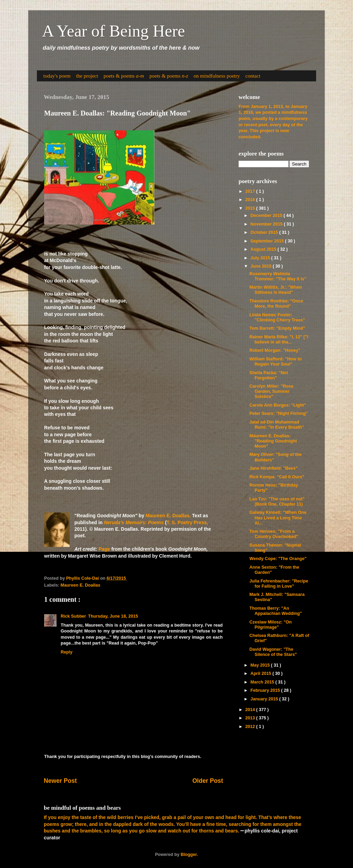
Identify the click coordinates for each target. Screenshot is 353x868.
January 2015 (265, 699)
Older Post (208, 781)
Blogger (189, 855)
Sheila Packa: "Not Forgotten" (269, 375)
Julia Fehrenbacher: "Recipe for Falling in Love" (279, 584)
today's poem (57, 76)
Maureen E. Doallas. (168, 516)
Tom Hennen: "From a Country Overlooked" (274, 534)
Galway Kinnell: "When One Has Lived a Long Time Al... (278, 518)
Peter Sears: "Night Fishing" (278, 413)
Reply (67, 652)
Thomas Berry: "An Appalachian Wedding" (275, 611)
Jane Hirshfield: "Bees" (273, 468)
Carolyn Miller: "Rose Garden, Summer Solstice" (271, 391)
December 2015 (267, 216)
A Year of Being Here (114, 31)
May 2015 (261, 665)
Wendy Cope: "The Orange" (278, 559)
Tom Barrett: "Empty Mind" (277, 328)
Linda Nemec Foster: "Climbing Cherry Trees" (277, 317)
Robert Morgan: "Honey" (275, 350)
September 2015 (268, 241)
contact (253, 76)
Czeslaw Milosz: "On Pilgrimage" (270, 625)
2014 (251, 710)
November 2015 (267, 224)
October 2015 (265, 232)
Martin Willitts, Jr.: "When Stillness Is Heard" (275, 290)
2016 (251, 200)
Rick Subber (73, 616)
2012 (251, 727)
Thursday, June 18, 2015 (113, 616)
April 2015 (262, 674)
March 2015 (263, 682)
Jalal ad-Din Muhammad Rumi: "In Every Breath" (277, 425)
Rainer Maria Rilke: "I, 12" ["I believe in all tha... (279, 340)
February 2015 (266, 690)
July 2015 (261, 258)
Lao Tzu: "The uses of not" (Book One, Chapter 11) (277, 502)
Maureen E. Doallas (80, 585)
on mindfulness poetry (217, 76)
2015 (251, 208)
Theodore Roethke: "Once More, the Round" (276, 304)
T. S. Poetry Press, (187, 522)
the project (87, 76)
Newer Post (60, 781)
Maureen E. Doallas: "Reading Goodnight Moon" (273, 441)
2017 (251, 191)
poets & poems (124, 76)
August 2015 (264, 249)
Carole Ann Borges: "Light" (278, 405)
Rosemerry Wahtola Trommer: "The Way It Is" (278, 276)
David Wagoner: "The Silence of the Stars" (273, 652)
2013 (251, 718)
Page (104, 549)
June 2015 (262, 266)
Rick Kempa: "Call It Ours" (277, 477)
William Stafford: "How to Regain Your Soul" (275, 362)
